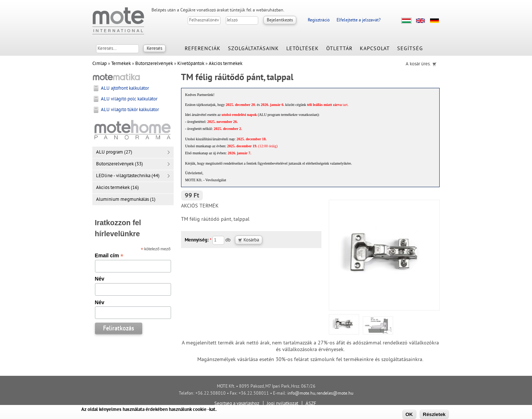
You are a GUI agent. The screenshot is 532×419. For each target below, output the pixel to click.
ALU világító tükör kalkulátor (130, 110)
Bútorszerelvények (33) (120, 164)
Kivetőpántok (191, 64)
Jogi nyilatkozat (282, 404)
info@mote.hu (301, 394)
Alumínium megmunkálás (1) (126, 200)
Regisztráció (319, 20)
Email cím (109, 255)
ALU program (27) (114, 152)
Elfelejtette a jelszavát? (359, 20)
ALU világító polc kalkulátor (129, 99)
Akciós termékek (226, 64)
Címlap (100, 64)
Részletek (434, 414)
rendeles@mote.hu (335, 394)
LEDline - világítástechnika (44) (128, 176)
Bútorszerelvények (154, 64)
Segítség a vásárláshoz (237, 404)
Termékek (121, 64)
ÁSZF (311, 404)
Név (100, 279)
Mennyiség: (198, 240)
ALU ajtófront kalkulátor (125, 89)
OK (409, 414)
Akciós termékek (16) (117, 188)
